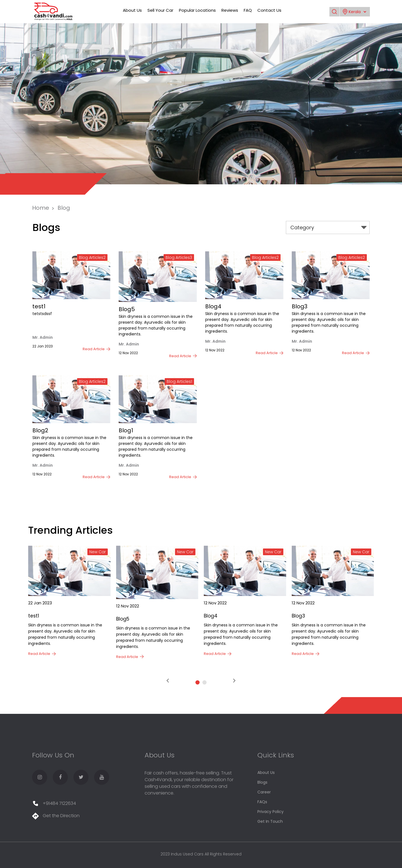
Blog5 (127, 309)
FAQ (248, 10)
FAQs (262, 802)
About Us (132, 10)
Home (41, 208)
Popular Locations (197, 10)
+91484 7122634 (54, 803)
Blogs (262, 782)
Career (264, 792)
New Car (98, 552)
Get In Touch (270, 821)
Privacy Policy (271, 812)
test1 (39, 306)
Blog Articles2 (92, 257)
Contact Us (269, 10)
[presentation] (168, 681)
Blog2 (40, 430)
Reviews (230, 10)
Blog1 (126, 430)
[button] (198, 682)
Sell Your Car (160, 10)
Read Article (94, 349)
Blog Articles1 (179, 381)
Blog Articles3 (179, 257)
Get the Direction (56, 816)
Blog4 (213, 306)
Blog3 (300, 306)
